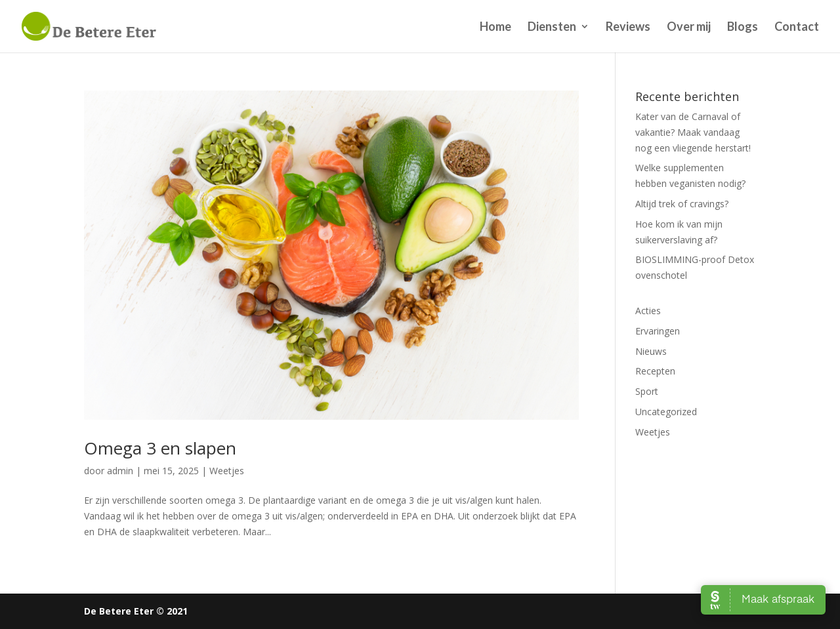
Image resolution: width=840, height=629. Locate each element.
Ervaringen (658, 331)
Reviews (628, 28)
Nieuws (651, 351)
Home (495, 28)
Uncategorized (666, 412)
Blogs (743, 28)
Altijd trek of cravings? (682, 204)
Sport (647, 391)
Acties (648, 311)
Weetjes (227, 471)
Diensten (552, 28)
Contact (797, 28)
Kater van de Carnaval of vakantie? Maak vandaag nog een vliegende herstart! (693, 132)
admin (120, 471)
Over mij (689, 28)
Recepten (655, 371)
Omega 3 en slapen (160, 448)
